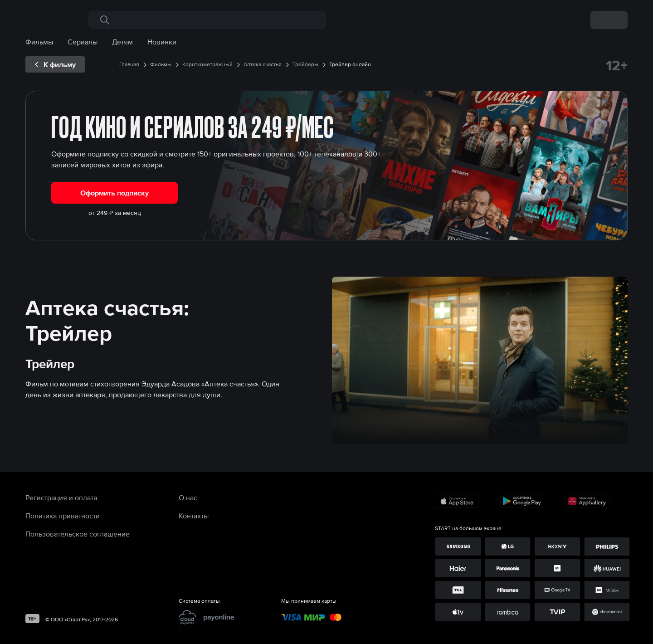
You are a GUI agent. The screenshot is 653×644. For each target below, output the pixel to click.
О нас (188, 498)
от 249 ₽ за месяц (115, 213)
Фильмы (39, 42)
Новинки (162, 42)
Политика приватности (63, 516)
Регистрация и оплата (61, 498)
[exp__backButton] (55, 64)
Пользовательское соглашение (78, 534)
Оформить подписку (115, 193)
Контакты (194, 516)
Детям (122, 42)
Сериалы (83, 42)
